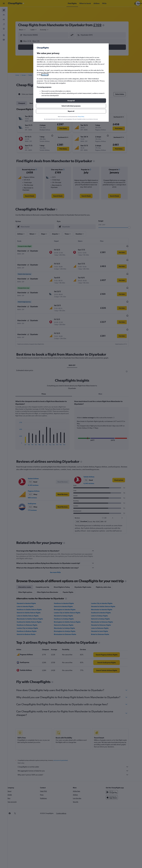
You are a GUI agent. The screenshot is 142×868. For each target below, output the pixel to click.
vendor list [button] (45, 75)
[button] (71, 101)
